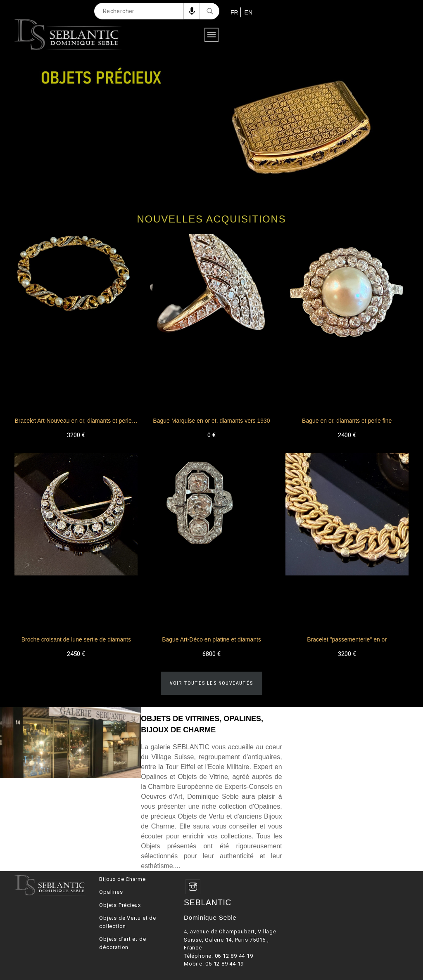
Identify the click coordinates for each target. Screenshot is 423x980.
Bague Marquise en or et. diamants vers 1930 (211, 421)
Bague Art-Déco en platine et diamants (211, 639)
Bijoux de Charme (122, 879)
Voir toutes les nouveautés (211, 683)
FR (234, 12)
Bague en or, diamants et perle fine (347, 421)
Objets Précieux (120, 905)
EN (248, 12)
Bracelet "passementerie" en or (347, 639)
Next (415, 123)
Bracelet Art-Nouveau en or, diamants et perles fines (81, 421)
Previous (8, 123)
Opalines (111, 892)
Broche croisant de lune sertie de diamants (76, 639)
